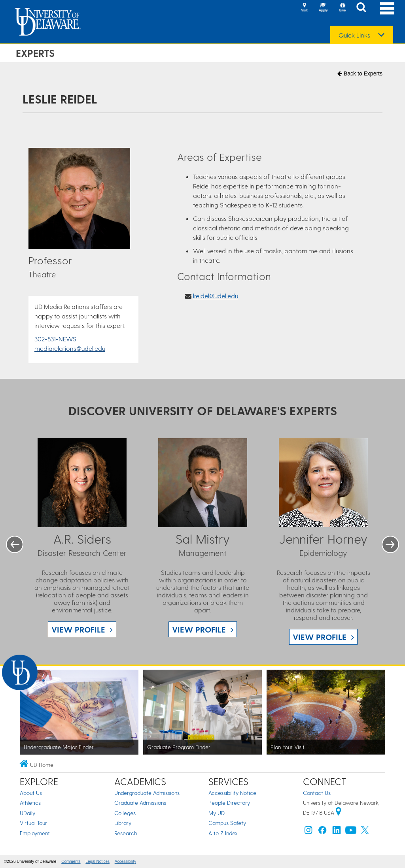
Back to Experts (360, 73)
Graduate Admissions (140, 803)
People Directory (229, 803)
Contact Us (317, 793)
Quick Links (354, 35)
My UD (217, 813)
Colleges (125, 813)
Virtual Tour (33, 823)
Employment (35, 833)
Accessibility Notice (232, 793)
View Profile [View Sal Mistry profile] (199, 629)
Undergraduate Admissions (147, 793)
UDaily (27, 813)
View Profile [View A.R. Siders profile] (78, 629)
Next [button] (390, 544)
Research (126, 833)
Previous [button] (15, 544)
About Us (31, 793)
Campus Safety (227, 823)
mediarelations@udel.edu (70, 348)
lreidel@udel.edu (216, 296)
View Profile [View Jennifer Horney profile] (320, 637)
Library (123, 823)
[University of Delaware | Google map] (339, 812)
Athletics (30, 803)
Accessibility (125, 861)
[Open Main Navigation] (387, 8)
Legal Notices (97, 861)
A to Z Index (223, 833)
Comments (71, 861)
